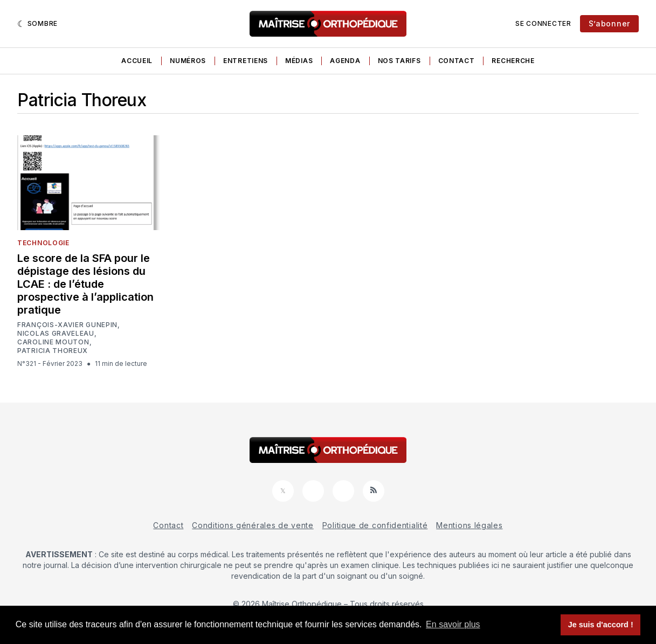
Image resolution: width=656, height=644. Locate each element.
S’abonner (609, 23)
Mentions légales (469, 525)
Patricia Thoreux (53, 351)
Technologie (43, 243)
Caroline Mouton (53, 342)
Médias (299, 61)
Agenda (345, 61)
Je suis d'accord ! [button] (601, 625)
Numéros (188, 61)
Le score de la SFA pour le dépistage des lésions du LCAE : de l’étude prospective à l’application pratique (85, 284)
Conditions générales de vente (253, 525)
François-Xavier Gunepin (67, 325)
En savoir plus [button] (453, 624)
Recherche (513, 61)
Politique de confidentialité (375, 525)
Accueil (137, 61)
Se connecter (543, 23)
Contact (457, 61)
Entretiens (246, 61)
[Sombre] (37, 24)
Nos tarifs (399, 61)
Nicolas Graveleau (56, 334)
